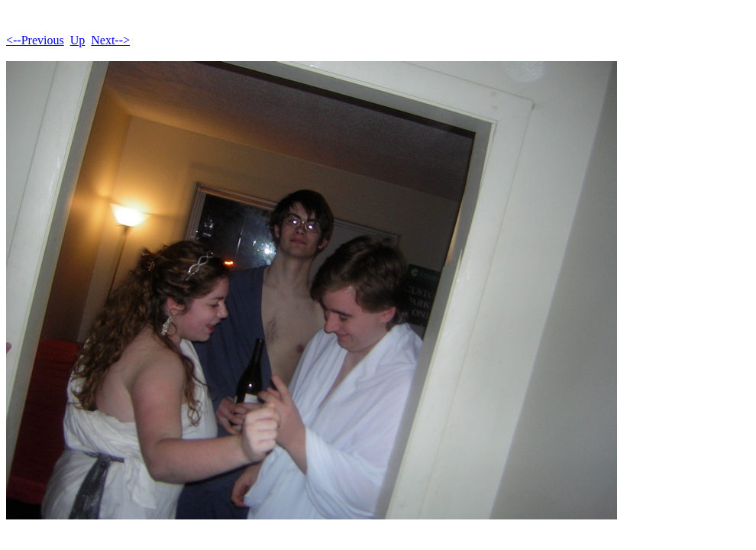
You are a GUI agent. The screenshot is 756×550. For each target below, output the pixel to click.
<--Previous (35, 40)
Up (78, 40)
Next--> (110, 40)
